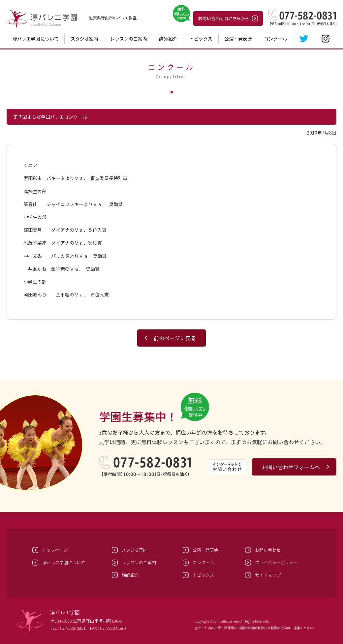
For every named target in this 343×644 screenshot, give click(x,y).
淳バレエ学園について (36, 39)
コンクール (275, 39)
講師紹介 (168, 39)
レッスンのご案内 (129, 39)
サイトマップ (268, 575)
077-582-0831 (73, 628)
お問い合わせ (268, 550)
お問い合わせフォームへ (291, 467)
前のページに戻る (175, 338)
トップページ (55, 550)
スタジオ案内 (84, 39)
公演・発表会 (238, 39)
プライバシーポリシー (276, 562)
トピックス (201, 39)
